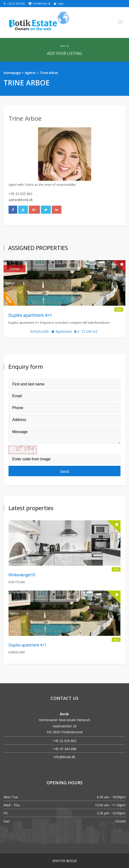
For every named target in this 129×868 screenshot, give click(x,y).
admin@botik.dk (21, 200)
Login (59, 3)
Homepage (12, 73)
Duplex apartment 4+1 (30, 315)
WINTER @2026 (65, 861)
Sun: (7, 821)
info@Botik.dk (39, 3)
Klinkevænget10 (22, 575)
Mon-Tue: (11, 797)
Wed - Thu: (12, 805)
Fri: (6, 813)
